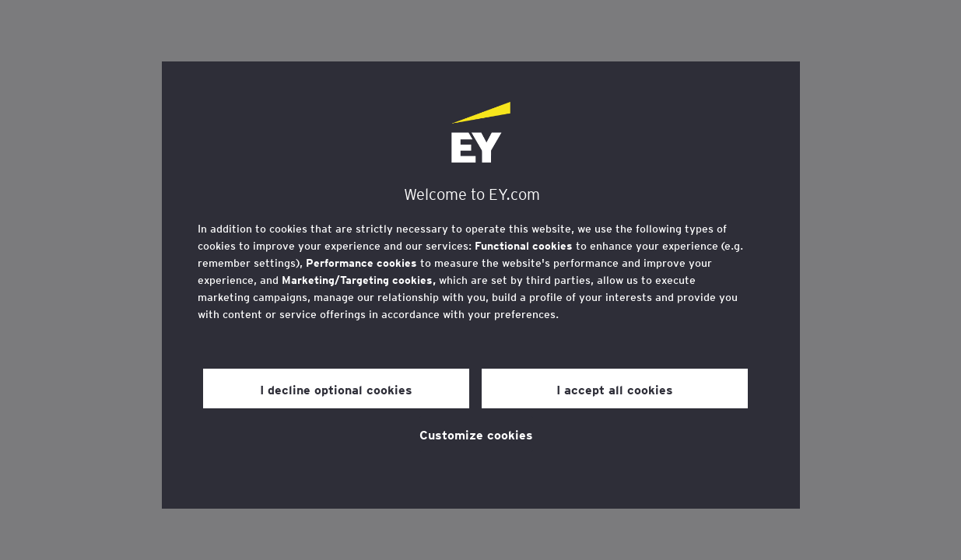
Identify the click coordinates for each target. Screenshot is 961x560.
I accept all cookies (615, 389)
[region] (481, 285)
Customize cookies (476, 434)
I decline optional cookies (336, 389)
